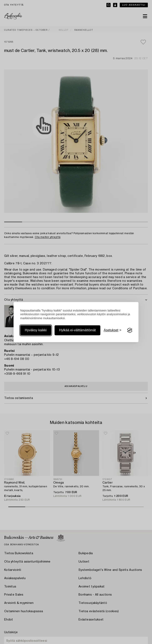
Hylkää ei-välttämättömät (77, 330)
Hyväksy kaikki (36, 330)
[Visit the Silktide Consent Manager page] (130, 330)
